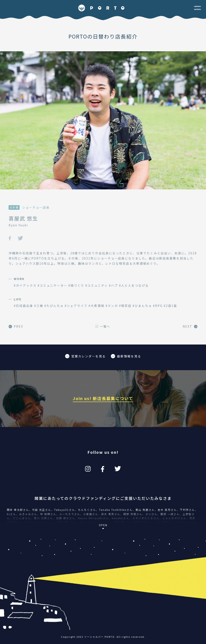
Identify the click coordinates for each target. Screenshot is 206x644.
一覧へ (103, 329)
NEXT (190, 329)
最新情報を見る (126, 356)
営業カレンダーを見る (85, 356)
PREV (16, 329)
